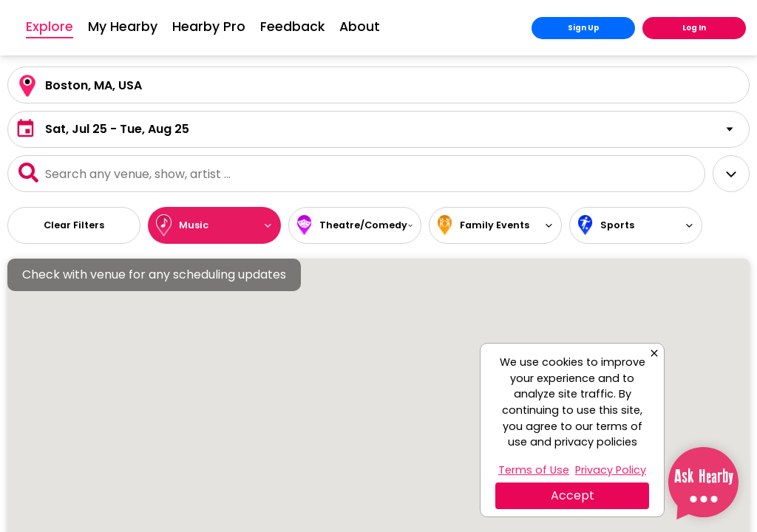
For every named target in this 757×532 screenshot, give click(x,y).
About (449, 27)
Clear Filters (74, 225)
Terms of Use (534, 470)
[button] (378, 129)
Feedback (382, 27)
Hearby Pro (298, 27)
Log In (694, 28)
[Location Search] (378, 85)
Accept (573, 495)
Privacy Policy (611, 470)
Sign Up (584, 28)
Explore (139, 28)
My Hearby (212, 27)
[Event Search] (356, 174)
